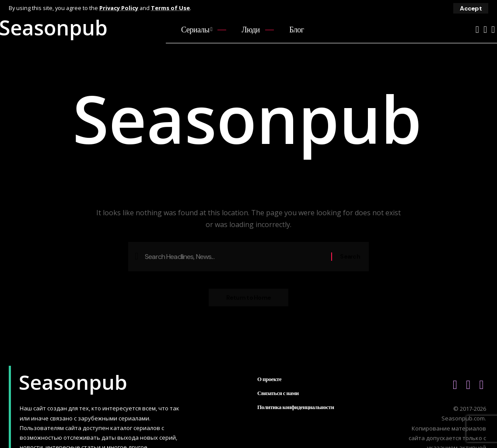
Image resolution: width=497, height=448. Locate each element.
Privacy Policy (119, 8)
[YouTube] (477, 30)
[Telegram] (493, 30)
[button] (471, 8)
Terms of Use (170, 8)
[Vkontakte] (485, 30)
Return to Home (249, 297)
